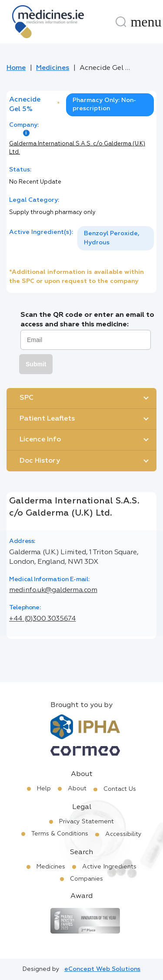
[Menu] (146, 22)
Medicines (53, 68)
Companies (86, 879)
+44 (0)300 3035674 (43, 619)
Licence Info (40, 440)
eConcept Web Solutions (102, 969)
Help (44, 789)
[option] (116, 238)
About (77, 789)
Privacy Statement (86, 822)
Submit (36, 364)
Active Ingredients (109, 867)
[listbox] (116, 238)
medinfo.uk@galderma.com (53, 590)
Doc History (40, 461)
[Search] (121, 22)
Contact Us (120, 789)
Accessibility (123, 834)
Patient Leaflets (47, 419)
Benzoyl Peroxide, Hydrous (112, 238)
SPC (27, 398)
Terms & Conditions (60, 834)
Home (16, 68)
